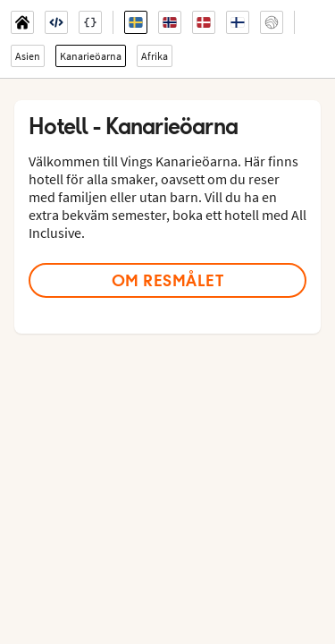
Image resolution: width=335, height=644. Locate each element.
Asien (28, 56)
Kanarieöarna (91, 56)
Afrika (155, 56)
